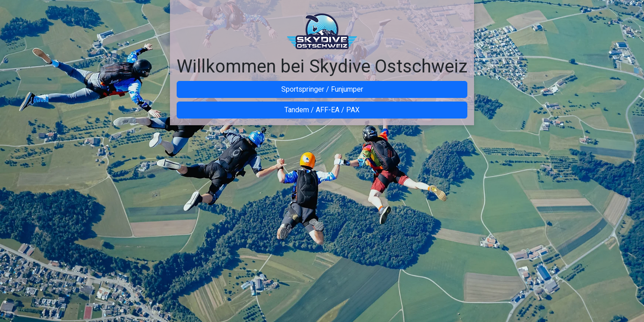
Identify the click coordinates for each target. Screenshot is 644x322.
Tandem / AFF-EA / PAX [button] (322, 110)
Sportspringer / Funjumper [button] (322, 89)
